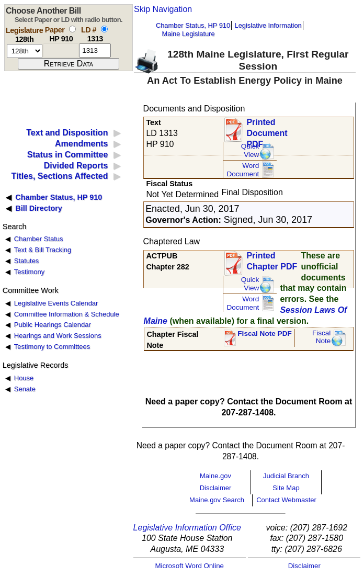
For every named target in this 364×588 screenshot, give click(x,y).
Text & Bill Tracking (43, 250)
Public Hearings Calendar (53, 325)
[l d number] (95, 50)
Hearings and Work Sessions (58, 336)
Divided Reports (76, 166)
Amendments (81, 144)
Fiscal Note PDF (265, 333)
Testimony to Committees (52, 347)
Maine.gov (215, 476)
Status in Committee (68, 155)
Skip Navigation (163, 9)
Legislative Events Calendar (56, 303)
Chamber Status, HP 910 (193, 25)
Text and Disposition (67, 133)
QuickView (250, 150)
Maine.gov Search (217, 500)
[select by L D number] (104, 29)
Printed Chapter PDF (272, 261)
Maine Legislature (188, 34)
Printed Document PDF (267, 130)
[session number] (25, 51)
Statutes (27, 261)
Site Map (286, 488)
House (24, 378)
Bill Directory (39, 208)
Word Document (243, 170)
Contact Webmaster (286, 500)
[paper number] (61, 50)
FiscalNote (322, 337)
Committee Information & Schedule (67, 314)
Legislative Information (268, 25)
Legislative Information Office (187, 528)
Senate (25, 389)
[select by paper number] (72, 29)
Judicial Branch (286, 476)
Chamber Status (39, 239)
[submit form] (69, 64)
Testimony (29, 272)
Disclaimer (216, 488)
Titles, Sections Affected (59, 176)
